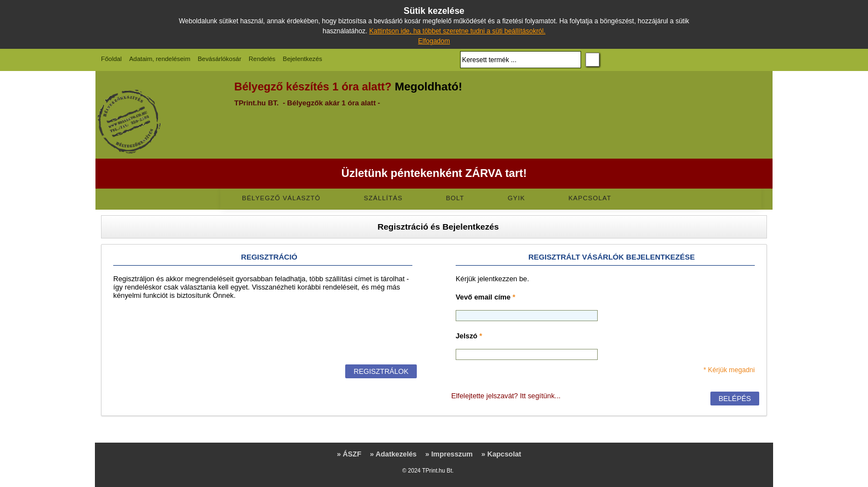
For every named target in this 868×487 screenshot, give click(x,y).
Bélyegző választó (281, 198)
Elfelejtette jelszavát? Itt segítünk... (506, 396)
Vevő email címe (485, 297)
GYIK (517, 198)
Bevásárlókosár (219, 59)
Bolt (455, 198)
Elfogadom (434, 41)
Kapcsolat (590, 198)
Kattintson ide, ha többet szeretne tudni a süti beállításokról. (457, 31)
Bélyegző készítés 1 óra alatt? (313, 87)
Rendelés (262, 59)
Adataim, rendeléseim (160, 59)
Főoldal (111, 59)
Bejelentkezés (303, 59)
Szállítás (383, 198)
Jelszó (469, 336)
